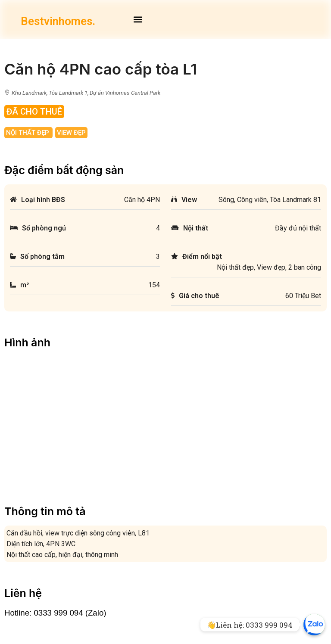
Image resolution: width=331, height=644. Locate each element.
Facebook (24, 574)
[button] (138, 19)
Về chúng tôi (27, 585)
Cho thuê (119, 574)
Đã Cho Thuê (34, 112)
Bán (112, 562)
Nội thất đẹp (28, 133)
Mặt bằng (23, 562)
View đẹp (71, 133)
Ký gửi (115, 585)
